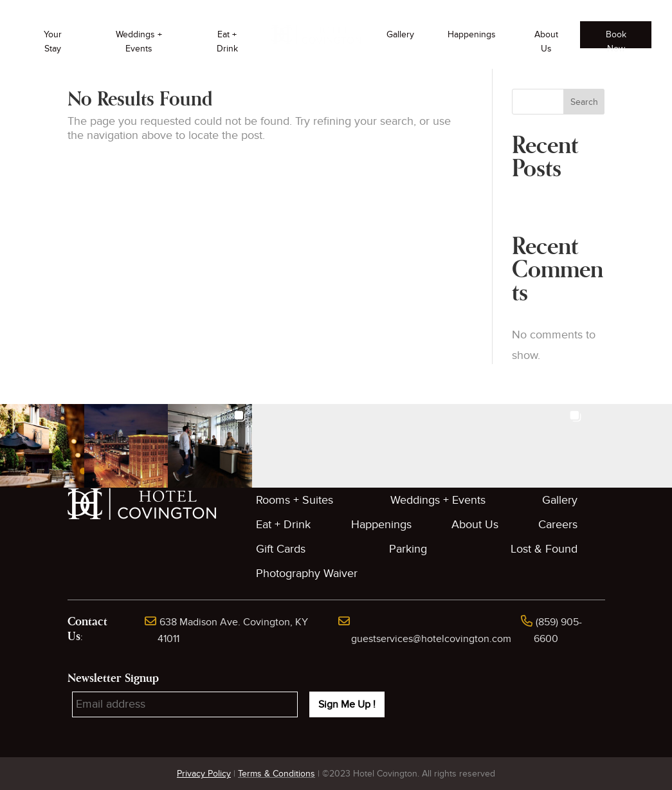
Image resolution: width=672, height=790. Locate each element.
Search (584, 102)
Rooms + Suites (295, 500)
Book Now (616, 39)
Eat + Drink (227, 41)
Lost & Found (544, 549)
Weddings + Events (139, 41)
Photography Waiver (307, 574)
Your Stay (53, 41)
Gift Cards (281, 549)
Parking (408, 549)
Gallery (400, 34)
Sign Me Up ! (347, 704)
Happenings (472, 34)
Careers (558, 525)
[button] (42, 446)
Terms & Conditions (277, 774)
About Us (546, 41)
